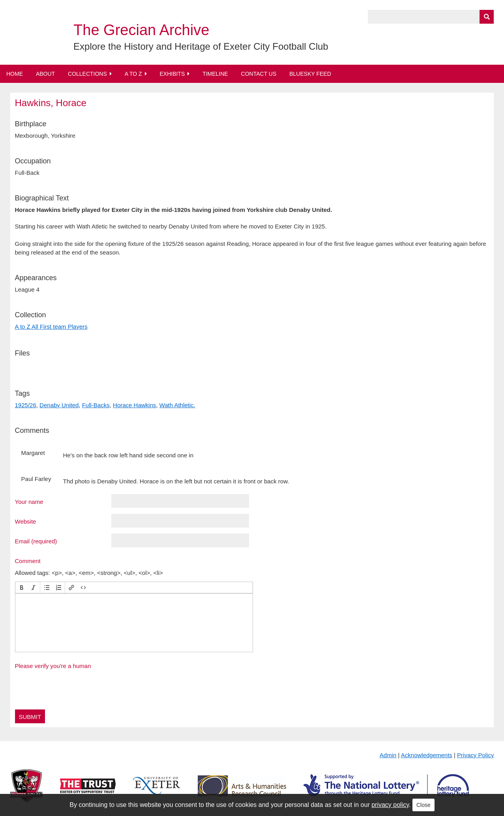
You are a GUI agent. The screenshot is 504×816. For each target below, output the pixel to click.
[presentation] (22, 588)
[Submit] (487, 17)
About (45, 74)
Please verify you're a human (53, 666)
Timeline (215, 74)
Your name (29, 502)
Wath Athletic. (177, 405)
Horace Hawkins (134, 405)
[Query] (431, 17)
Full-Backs (96, 405)
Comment (28, 561)
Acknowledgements (427, 755)
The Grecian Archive (141, 30)
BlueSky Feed (310, 74)
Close (423, 805)
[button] (22, 588)
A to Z (133, 74)
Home (15, 74)
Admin (388, 755)
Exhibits (172, 74)
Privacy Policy (475, 755)
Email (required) (36, 541)
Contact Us (259, 74)
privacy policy (390, 805)
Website (26, 521)
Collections (87, 74)
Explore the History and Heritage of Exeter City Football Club (201, 46)
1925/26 (26, 405)
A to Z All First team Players (51, 327)
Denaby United (59, 405)
